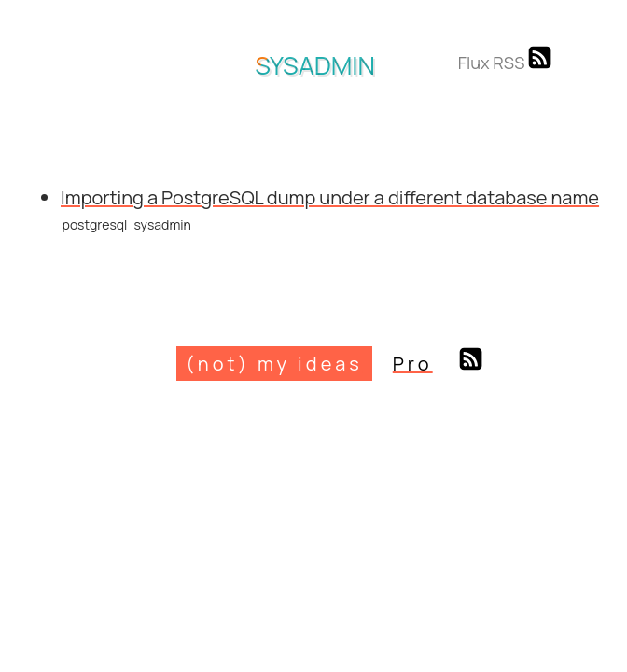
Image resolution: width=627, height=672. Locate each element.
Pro (413, 364)
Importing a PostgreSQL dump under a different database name (330, 197)
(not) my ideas (274, 364)
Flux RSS (505, 63)
